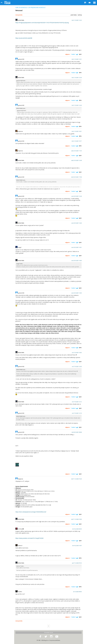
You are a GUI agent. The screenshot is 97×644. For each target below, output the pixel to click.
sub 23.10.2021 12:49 (76, 160)
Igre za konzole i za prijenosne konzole (30, 7)
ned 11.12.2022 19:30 (76, 519)
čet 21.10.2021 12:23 (77, 20)
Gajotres (20, 131)
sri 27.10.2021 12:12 (77, 402)
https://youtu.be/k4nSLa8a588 (24, 38)
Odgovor (67, 54)
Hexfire (20, 592)
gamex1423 (21, 59)
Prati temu (74, 15)
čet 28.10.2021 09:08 (77, 432)
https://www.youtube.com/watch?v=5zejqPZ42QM (29, 538)
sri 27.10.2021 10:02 (77, 353)
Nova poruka (19, 15)
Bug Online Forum (7, 3)
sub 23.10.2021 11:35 (76, 151)
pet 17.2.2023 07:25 (77, 563)
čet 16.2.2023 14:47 (77, 546)
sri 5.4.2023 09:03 (77, 592)
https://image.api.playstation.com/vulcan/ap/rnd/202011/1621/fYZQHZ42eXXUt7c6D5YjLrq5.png (42, 23)
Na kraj (80, 15)
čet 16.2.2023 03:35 (77, 529)
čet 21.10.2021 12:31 (77, 59)
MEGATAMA (21, 20)
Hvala (74, 54)
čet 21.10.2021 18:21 (77, 131)
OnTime (21, 529)
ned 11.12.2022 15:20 (76, 479)
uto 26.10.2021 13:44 (77, 196)
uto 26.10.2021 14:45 (77, 261)
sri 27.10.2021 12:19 (77, 413)
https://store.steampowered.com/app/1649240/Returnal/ (31, 512)
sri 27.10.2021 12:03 (77, 367)
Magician (21, 479)
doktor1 (20, 546)
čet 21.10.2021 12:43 (77, 105)
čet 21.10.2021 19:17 (77, 141)
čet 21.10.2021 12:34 (77, 78)
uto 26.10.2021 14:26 (77, 223)
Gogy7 (20, 247)
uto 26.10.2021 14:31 (77, 247)
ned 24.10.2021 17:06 (76, 177)
